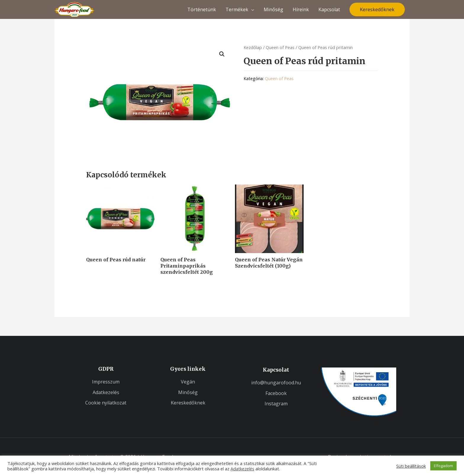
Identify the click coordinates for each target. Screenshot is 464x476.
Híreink (301, 9)
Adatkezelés (242, 469)
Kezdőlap (253, 47)
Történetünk (202, 9)
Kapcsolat (329, 9)
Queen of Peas (280, 47)
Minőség (273, 9)
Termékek (237, 9)
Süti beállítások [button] (411, 466)
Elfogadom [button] (443, 466)
